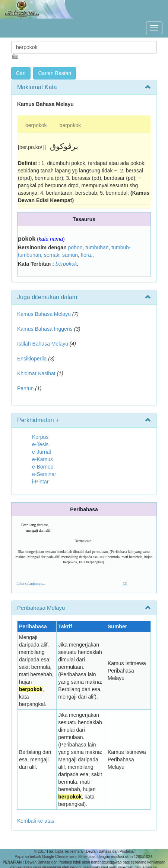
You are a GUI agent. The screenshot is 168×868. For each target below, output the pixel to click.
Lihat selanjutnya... (31, 584)
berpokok (36, 125)
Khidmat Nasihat (36, 373)
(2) (125, 584)
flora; (87, 255)
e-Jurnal (42, 452)
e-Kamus (42, 459)
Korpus (40, 437)
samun (70, 255)
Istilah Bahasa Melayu (43, 344)
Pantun (25, 388)
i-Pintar (40, 482)
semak (52, 255)
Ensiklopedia (32, 359)
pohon (75, 247)
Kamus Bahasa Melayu (45, 314)
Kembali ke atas (36, 821)
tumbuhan (97, 247)
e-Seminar (44, 474)
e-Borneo (43, 467)
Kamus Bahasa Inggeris (45, 329)
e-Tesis (40, 444)
